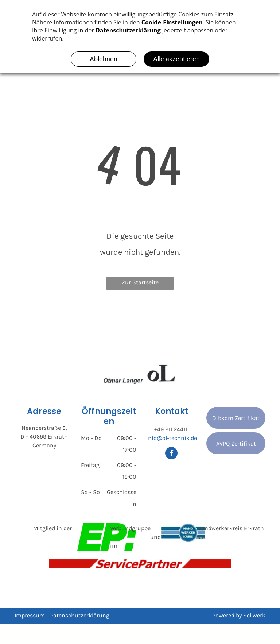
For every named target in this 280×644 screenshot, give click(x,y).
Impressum (30, 615)
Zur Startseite (140, 282)
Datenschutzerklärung (79, 615)
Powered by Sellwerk (239, 615)
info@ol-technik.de (172, 438)
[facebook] (171, 454)
